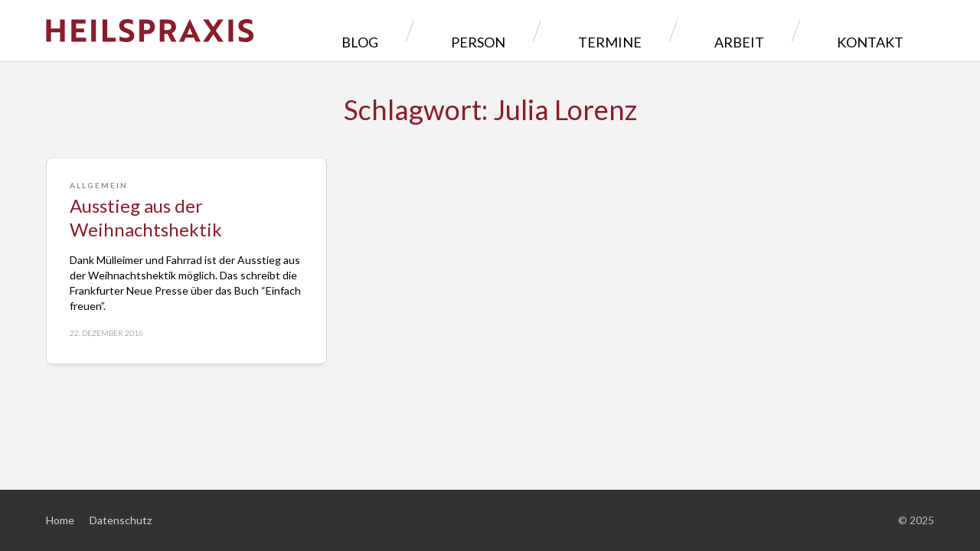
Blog (516, 30)
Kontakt (882, 30)
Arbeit (786, 30)
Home (60, 520)
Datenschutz (121, 520)
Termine (695, 30)
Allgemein (99, 185)
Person (600, 30)
